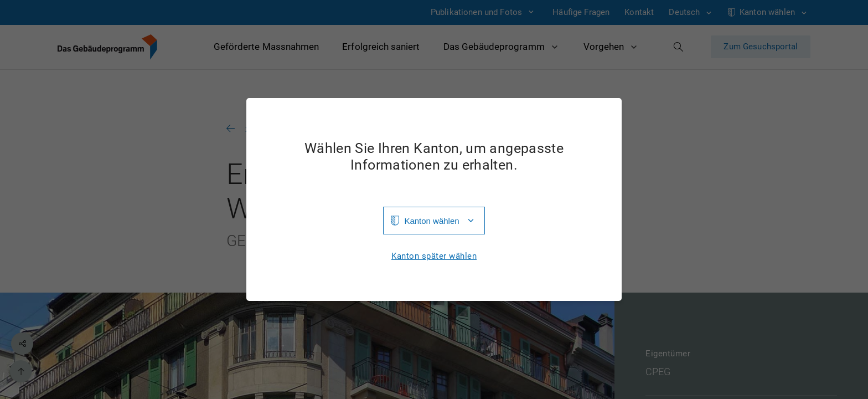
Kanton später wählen (434, 256)
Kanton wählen (432, 221)
